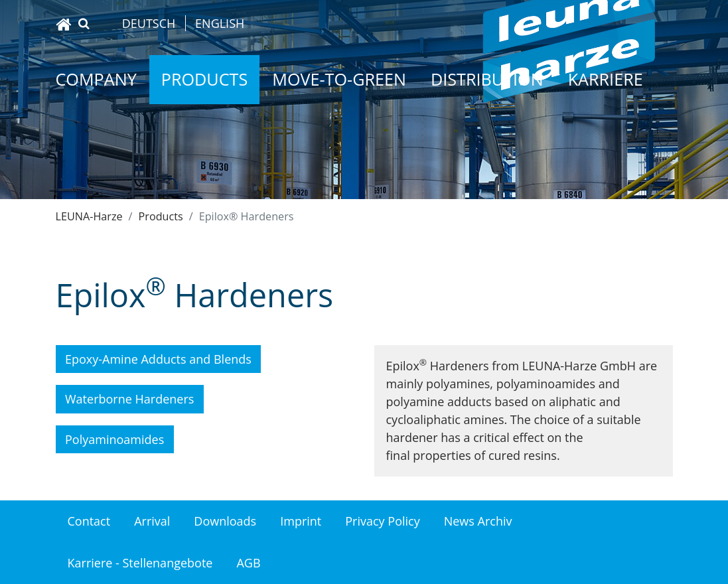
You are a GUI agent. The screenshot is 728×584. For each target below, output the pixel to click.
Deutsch (149, 23)
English (220, 23)
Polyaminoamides (114, 439)
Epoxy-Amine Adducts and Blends (158, 359)
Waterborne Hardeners (129, 399)
